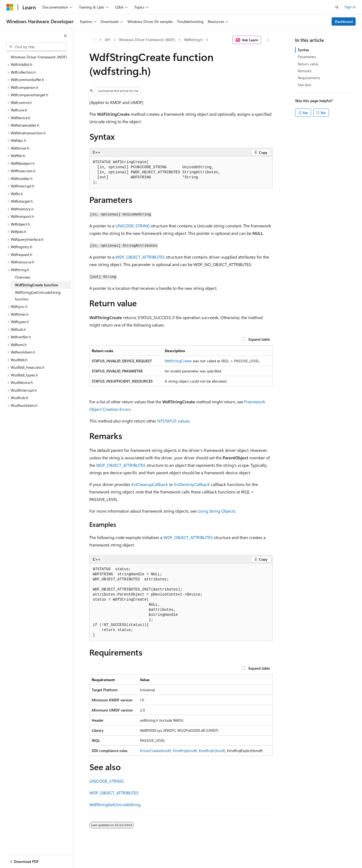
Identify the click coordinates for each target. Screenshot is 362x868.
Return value (308, 64)
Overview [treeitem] (23, 277)
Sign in (350, 7)
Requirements (309, 78)
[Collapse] (65, 36)
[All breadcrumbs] (94, 40)
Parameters (307, 57)
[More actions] (268, 40)
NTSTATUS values (173, 421)
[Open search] (337, 7)
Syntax (303, 50)
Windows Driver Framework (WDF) (147, 40)
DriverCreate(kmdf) (155, 751)
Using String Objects (216, 511)
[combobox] (37, 47)
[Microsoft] (10, 7)
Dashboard (344, 21)
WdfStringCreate (178, 361)
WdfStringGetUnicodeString (115, 804)
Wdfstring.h (193, 40)
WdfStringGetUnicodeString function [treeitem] (38, 296)
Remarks (305, 71)
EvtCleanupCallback (150, 484)
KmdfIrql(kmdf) (185, 751)
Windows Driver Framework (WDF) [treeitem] (39, 57)
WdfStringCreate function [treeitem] (37, 285)
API (108, 40)
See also (304, 85)
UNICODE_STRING (133, 226)
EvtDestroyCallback (192, 484)
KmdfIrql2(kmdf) (212, 751)
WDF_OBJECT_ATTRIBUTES (140, 257)
